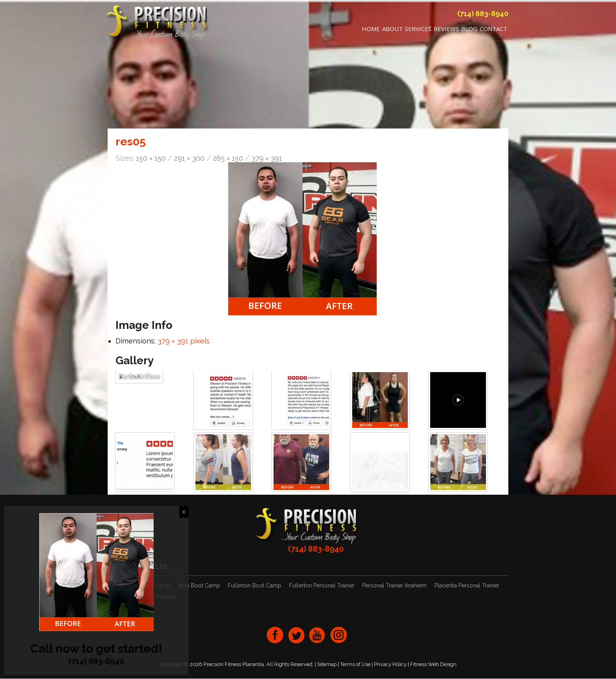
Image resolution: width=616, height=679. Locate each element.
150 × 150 (151, 159)
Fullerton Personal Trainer (322, 586)
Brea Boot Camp (199, 586)
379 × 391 (267, 159)
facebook (275, 635)
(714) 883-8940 (483, 15)
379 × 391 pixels (184, 341)
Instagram (339, 635)
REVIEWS (446, 30)
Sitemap (327, 665)
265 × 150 (228, 159)
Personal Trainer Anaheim (394, 586)
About (392, 30)
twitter (296, 635)
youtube (317, 635)
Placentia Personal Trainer (467, 586)
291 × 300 (189, 159)
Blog (469, 30)
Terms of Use (355, 665)
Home (371, 30)
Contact (493, 30)
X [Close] (184, 512)
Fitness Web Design (433, 665)
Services (418, 30)
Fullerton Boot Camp (255, 586)
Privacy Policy (390, 665)
